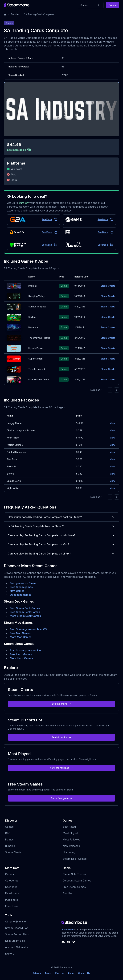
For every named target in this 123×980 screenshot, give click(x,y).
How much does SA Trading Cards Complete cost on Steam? (61, 517)
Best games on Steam (23, 583)
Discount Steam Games (77, 881)
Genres (9, 874)
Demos (9, 839)
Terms (48, 973)
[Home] (5, 14)
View (113, 423)
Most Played (70, 833)
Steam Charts (108, 286)
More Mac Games (21, 637)
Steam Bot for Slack (17, 934)
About (71, 973)
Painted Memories (16, 452)
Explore (113, 5)
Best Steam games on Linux (27, 650)
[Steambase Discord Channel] (63, 942)
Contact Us (84, 973)
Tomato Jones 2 (37, 369)
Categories (12, 881)
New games (17, 591)
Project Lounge (15, 445)
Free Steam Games (74, 887)
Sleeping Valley (37, 296)
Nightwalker (13, 488)
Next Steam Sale (15, 941)
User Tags (11, 887)
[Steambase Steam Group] (69, 942)
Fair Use (60, 973)
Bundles (15, 14)
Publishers (11, 900)
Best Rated (69, 827)
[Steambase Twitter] (74, 942)
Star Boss (12, 459)
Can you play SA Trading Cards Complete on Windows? (61, 535)
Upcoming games (21, 595)
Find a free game (61, 798)
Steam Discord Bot (16, 928)
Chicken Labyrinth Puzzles (21, 430)
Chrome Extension (16, 922)
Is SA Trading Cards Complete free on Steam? (61, 526)
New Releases (71, 846)
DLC (8, 833)
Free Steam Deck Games (25, 612)
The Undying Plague (39, 338)
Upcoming (69, 852)
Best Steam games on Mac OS (28, 629)
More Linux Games (21, 658)
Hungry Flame (14, 423)
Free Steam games (21, 587)
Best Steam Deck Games (25, 608)
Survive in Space (37, 307)
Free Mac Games (20, 633)
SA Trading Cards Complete (39, 14)
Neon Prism (13, 438)
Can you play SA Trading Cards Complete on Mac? (61, 544)
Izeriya (10, 474)
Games (9, 827)
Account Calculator (17, 947)
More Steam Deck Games (25, 616)
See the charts (62, 704)
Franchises (12, 906)
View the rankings (61, 768)
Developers (12, 893)
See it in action (61, 737)
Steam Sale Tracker (75, 874)
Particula (33, 327)
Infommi (33, 286)
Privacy (37, 973)
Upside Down (35, 348)
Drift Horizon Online (39, 379)
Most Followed (72, 839)
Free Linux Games (21, 654)
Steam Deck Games (75, 859)
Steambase (68, 929)
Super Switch (35, 359)
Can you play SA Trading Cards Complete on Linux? (61, 554)
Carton (32, 317)
